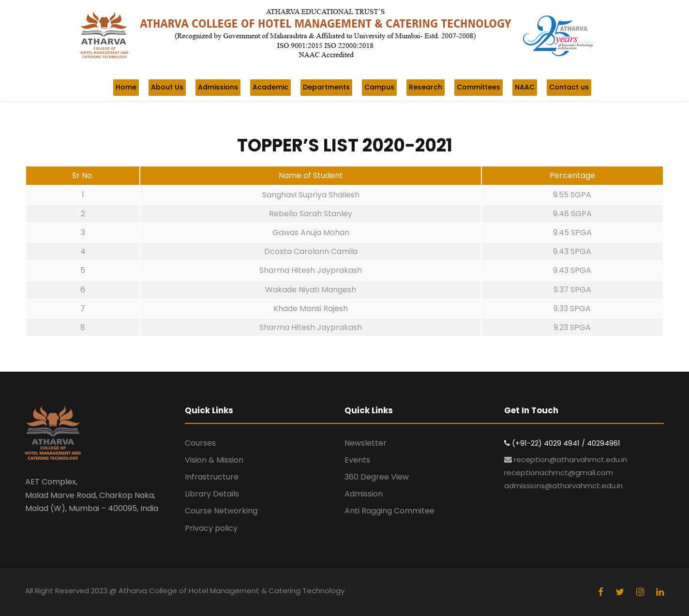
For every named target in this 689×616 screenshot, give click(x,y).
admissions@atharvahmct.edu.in (563, 486)
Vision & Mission (214, 460)
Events (357, 460)
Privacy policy (211, 528)
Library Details (212, 494)
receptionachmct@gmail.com (559, 473)
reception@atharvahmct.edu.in (570, 459)
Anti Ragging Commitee (389, 511)
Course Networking (221, 511)
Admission (364, 494)
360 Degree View (377, 477)
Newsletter (366, 443)
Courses (200, 443)
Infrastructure (212, 477)
